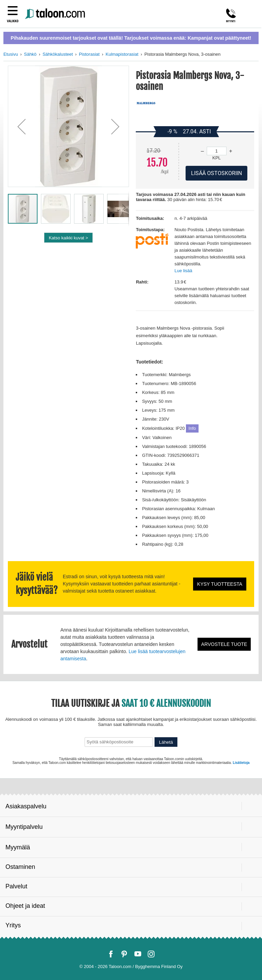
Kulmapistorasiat (122, 54)
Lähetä (166, 742)
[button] (21, 126)
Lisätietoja (241, 763)
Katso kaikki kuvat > (68, 238)
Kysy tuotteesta (220, 584)
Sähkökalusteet (58, 54)
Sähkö (30, 54)
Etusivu (11, 54)
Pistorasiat (89, 54)
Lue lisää (183, 271)
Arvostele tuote (224, 644)
